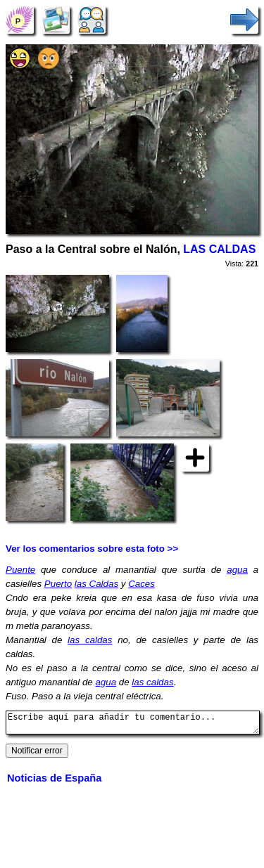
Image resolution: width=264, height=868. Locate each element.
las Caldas (96, 584)
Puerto (58, 584)
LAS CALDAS (219, 249)
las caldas (90, 640)
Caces (142, 584)
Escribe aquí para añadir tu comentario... (133, 725)
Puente (20, 570)
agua (237, 570)
